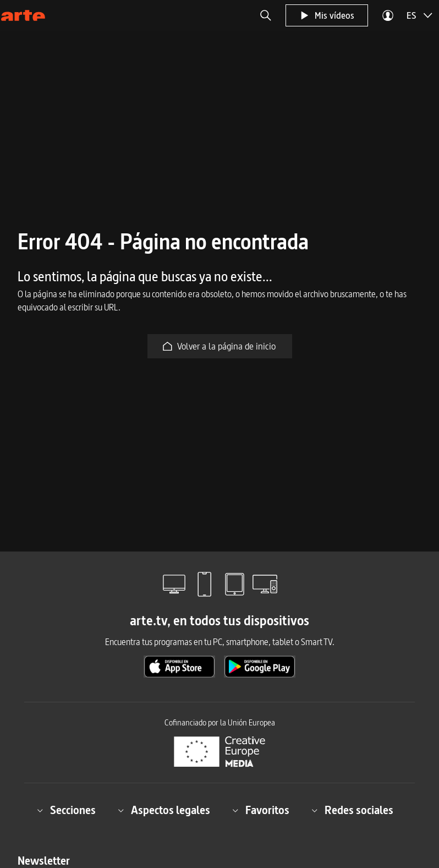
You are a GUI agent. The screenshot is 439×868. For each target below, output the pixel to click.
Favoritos (261, 810)
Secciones (66, 810)
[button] (266, 15)
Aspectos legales (164, 810)
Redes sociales (352, 810)
